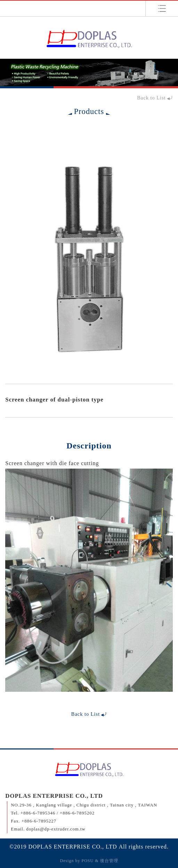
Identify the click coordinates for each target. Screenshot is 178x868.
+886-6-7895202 (77, 813)
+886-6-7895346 (38, 813)
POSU (87, 861)
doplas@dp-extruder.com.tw (56, 829)
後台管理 (109, 861)
